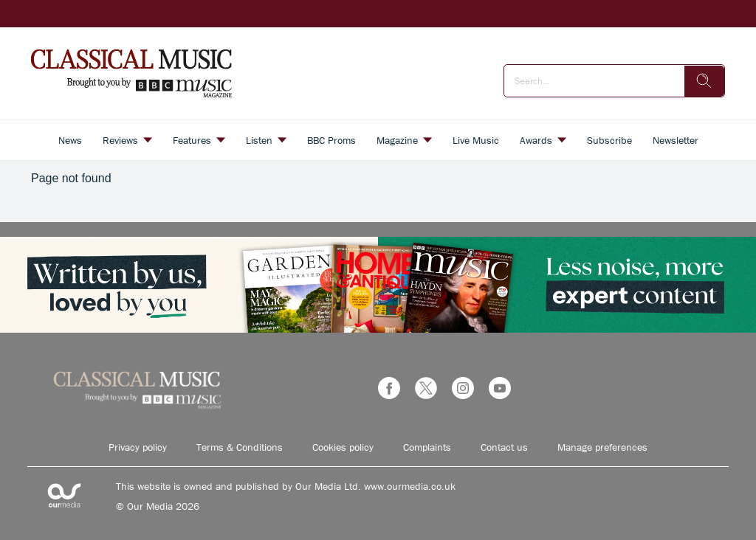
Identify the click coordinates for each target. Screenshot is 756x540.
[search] (704, 81)
